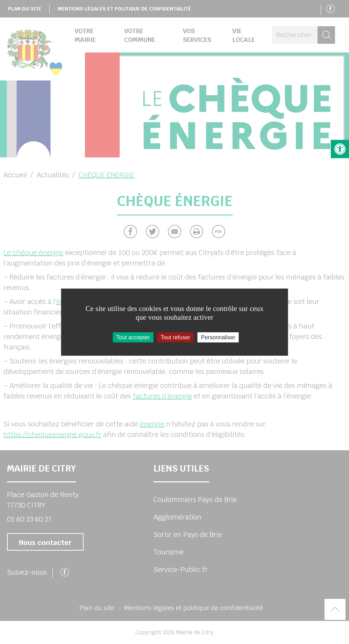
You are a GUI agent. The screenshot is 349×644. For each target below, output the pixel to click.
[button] (340, 149)
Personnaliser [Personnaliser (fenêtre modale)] (218, 337)
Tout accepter (133, 337)
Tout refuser (175, 337)
